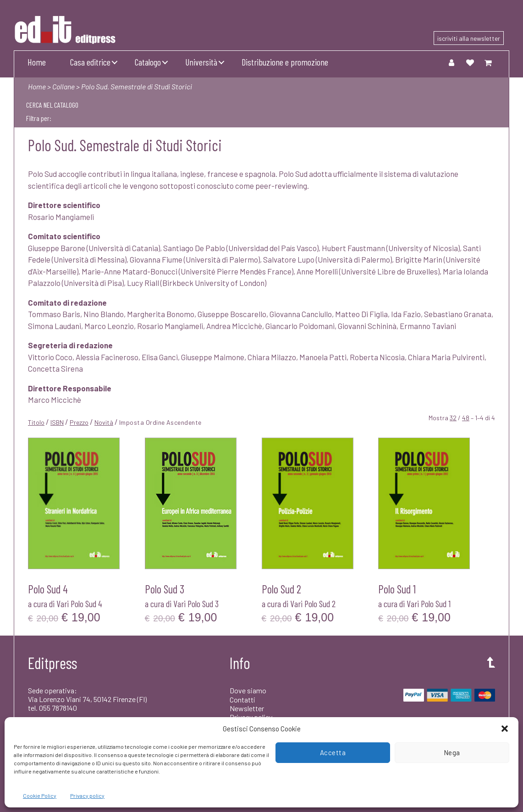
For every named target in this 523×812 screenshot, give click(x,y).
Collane (63, 86)
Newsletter (247, 708)
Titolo (36, 422)
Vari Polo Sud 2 (313, 604)
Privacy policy (87, 796)
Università (201, 62)
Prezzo (79, 422)
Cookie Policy (40, 796)
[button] (505, 729)
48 (466, 418)
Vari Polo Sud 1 (429, 604)
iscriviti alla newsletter (469, 38)
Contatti (242, 700)
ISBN (57, 422)
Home (37, 62)
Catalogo (148, 62)
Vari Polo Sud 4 (79, 604)
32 (453, 418)
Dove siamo (248, 690)
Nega (452, 752)
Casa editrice (90, 62)
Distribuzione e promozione (285, 62)
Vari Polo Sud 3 (196, 604)
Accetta (333, 752)
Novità (104, 422)
